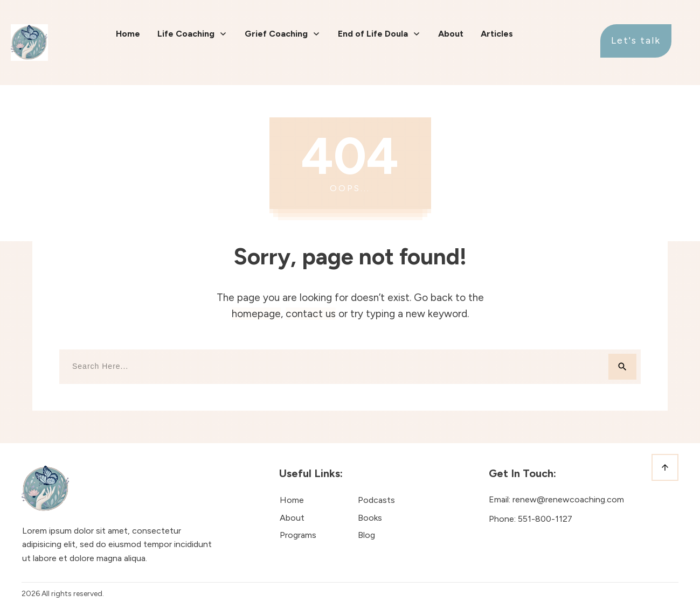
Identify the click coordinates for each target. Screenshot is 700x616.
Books (370, 518)
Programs (298, 535)
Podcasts (376, 500)
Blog (366, 535)
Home (292, 500)
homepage (256, 314)
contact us (311, 314)
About (292, 518)
